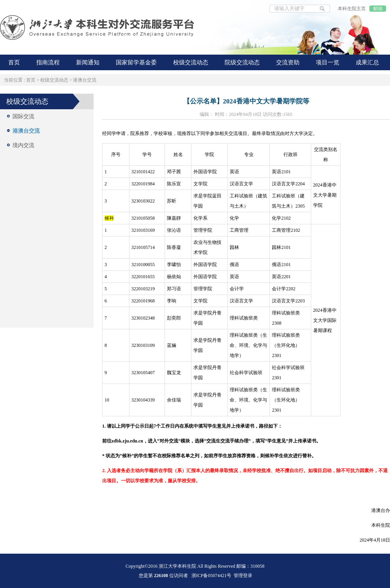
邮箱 (378, 9)
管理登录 (243, 576)
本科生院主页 (352, 9)
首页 (31, 80)
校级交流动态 (54, 80)
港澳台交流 (85, 80)
